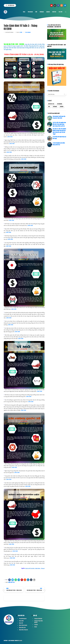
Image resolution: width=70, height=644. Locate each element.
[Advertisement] (28, 38)
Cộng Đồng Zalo (22, 627)
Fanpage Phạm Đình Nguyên (38, 622)
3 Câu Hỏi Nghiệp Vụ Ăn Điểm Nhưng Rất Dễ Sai (59, 144)
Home (24, 12)
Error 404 (60, 12)
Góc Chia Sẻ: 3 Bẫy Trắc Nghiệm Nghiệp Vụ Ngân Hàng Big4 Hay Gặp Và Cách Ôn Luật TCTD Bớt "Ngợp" (59, 131)
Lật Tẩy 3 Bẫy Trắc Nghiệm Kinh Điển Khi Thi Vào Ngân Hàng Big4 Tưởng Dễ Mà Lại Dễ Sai (59, 124)
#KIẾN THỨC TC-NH (11, 582)
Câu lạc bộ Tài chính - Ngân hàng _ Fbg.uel (35, 568)
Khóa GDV (21, 623)
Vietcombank (30, 12)
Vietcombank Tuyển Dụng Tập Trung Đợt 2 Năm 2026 (59, 117)
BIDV (36, 12)
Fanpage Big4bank (38, 619)
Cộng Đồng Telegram (23, 630)
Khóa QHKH (21, 621)
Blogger (21, 641)
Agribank (48, 12)
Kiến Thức (54, 12)
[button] (9, 580)
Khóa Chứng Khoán (23, 625)
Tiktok (36, 627)
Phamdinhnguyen (23, 619)
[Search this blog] (57, 94)
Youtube (36, 625)
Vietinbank (42, 12)
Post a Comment (28, 32)
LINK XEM (10, 137)
